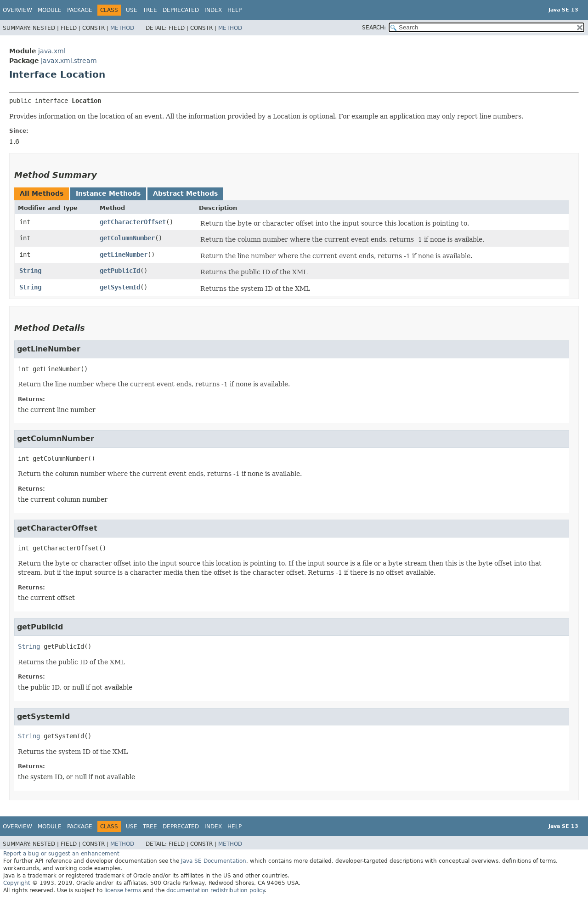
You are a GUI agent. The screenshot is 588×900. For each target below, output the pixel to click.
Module (50, 10)
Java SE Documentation (214, 861)
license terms (123, 890)
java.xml (52, 51)
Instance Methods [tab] (108, 193)
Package (80, 10)
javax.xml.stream (69, 61)
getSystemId (120, 287)
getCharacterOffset (133, 222)
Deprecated (181, 10)
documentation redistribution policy (215, 890)
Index (213, 10)
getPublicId (120, 271)
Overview (17, 10)
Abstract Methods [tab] (185, 193)
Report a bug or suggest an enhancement (61, 854)
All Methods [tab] (42, 193)
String (30, 271)
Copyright (17, 883)
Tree (150, 10)
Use (132, 10)
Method (122, 28)
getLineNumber (124, 255)
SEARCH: (374, 28)
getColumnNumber (127, 238)
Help (235, 10)
